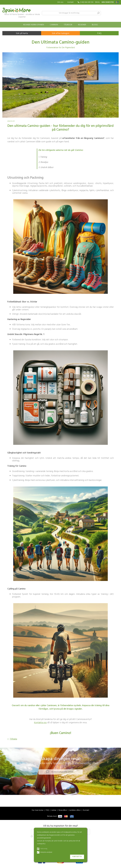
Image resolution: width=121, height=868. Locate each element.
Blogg (95, 25)
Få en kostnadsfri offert (62, 772)
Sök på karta (22, 33)
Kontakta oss (40, 723)
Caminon (54, 25)
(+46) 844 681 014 (87, 2)
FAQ (99, 33)
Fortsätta (77, 857)
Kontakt (71, 2)
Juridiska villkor (75, 810)
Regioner (82, 25)
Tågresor (68, 25)
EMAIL (97, 2)
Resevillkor (63, 810)
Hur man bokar (38, 810)
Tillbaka (13, 739)
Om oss (60, 2)
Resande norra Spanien (34, 25)
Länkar (54, 810)
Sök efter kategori (60, 33)
